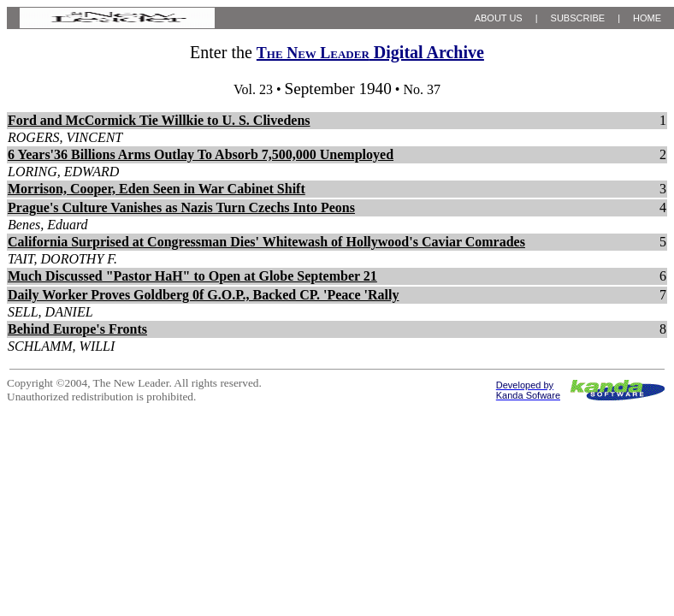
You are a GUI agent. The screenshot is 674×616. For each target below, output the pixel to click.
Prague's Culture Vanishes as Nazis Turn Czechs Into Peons (181, 207)
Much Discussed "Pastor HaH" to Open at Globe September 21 (192, 276)
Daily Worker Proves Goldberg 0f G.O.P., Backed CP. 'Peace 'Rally (203, 295)
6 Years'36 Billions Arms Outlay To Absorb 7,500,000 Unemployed (201, 154)
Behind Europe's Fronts (77, 329)
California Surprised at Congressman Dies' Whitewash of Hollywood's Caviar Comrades (266, 242)
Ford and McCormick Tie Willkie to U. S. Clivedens (159, 120)
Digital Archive (370, 52)
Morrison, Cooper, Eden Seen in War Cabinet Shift (157, 189)
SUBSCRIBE (578, 18)
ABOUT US (499, 18)
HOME (647, 18)
